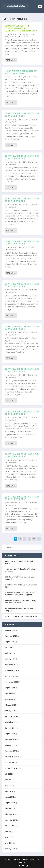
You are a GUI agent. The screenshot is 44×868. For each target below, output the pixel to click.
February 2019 (10, 739)
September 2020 (11, 682)
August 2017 (10, 803)
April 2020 (9, 693)
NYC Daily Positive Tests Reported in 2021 (22, 616)
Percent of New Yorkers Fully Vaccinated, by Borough (21, 570)
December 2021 (11, 636)
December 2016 (11, 820)
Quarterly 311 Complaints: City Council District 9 (22, 455)
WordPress (22, 862)
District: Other (33, 77)
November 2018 (11, 757)
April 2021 (9, 653)
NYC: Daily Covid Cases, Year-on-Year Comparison (20, 578)
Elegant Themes (21, 859)
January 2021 (10, 659)
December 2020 (11, 665)
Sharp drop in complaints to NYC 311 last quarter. (21, 72)
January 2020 (10, 711)
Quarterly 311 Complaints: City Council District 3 (22, 200)
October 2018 (10, 762)
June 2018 (9, 780)
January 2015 (10, 849)
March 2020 (9, 699)
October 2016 (10, 826)
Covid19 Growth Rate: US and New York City (21, 586)
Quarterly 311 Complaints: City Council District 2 (22, 157)
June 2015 (9, 831)
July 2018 (8, 774)
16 (34, 539)
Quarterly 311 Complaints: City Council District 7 (22, 370)
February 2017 (10, 814)
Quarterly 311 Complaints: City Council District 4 (22, 242)
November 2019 (11, 722)
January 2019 (10, 745)
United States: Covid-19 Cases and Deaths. (19, 562)
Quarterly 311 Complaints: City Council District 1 (22, 115)
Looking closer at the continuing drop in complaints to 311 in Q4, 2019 (21, 28)
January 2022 (10, 630)
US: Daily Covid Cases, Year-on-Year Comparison (19, 609)
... (30, 539)
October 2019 (10, 728)
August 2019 (10, 734)
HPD (15, 37)
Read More (11, 60)
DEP (29, 34)
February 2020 (10, 705)
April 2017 (9, 808)
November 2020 (11, 670)
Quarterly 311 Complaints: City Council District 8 (22, 413)
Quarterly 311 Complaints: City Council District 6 (22, 328)
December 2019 (11, 716)
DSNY (11, 37)
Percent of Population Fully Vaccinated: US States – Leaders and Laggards (21, 594)
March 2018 (9, 797)
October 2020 (10, 676)
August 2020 (10, 688)
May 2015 (8, 837)
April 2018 (9, 791)
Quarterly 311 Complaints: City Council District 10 (22, 498)
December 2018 (11, 751)
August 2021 (10, 642)
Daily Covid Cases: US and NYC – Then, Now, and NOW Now (20, 602)
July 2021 (8, 647)
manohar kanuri (12, 34)
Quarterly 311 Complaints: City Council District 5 (22, 285)
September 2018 (11, 768)
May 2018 (8, 785)
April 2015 (9, 843)
